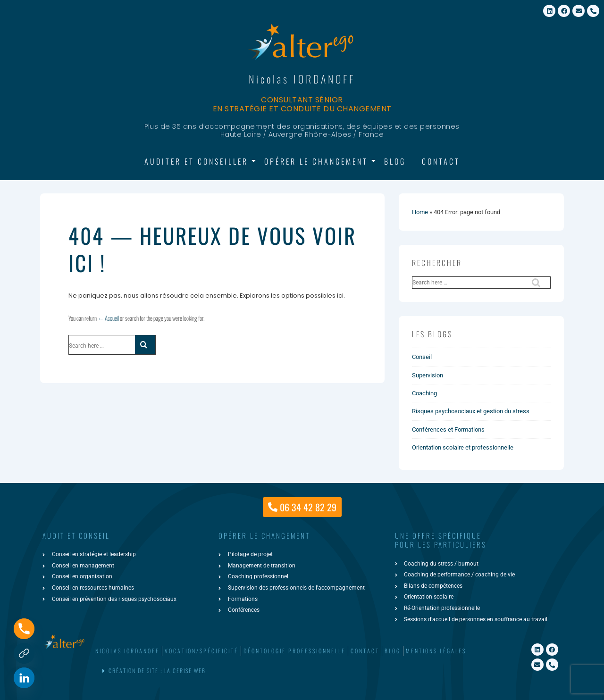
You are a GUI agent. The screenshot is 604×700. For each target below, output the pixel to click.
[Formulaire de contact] (24, 653)
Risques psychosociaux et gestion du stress (471, 411)
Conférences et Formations (448, 429)
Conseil (422, 357)
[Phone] (24, 629)
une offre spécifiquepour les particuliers (441, 540)
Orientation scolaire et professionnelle (463, 447)
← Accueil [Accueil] (108, 318)
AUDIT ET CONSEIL (76, 535)
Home (420, 212)
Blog (395, 161)
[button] (300, 671)
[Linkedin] (24, 678)
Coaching (424, 393)
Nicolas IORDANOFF (302, 79)
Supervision (428, 375)
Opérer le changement (318, 161)
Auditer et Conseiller (198, 161)
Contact (441, 161)
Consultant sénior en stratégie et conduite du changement (302, 104)
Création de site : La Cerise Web (157, 671)
